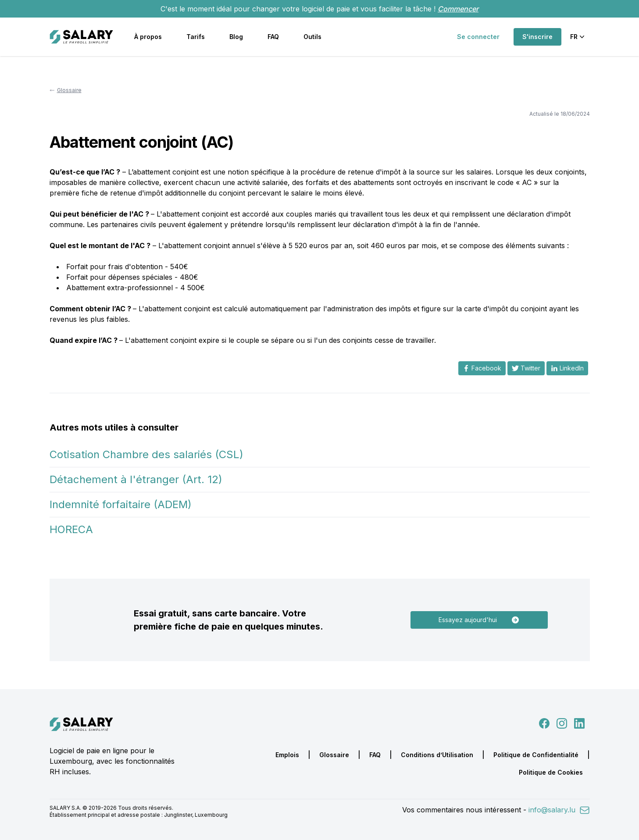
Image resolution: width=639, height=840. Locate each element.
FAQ (273, 37)
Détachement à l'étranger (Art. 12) (136, 479)
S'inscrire (537, 37)
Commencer (458, 9)
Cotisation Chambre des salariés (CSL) (146, 454)
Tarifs (196, 37)
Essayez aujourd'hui (479, 620)
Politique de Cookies (551, 772)
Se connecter (478, 37)
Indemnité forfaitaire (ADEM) (121, 504)
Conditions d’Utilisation (437, 755)
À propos (148, 37)
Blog (236, 37)
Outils (312, 37)
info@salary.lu (559, 810)
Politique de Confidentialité (536, 755)
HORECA (71, 529)
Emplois (287, 755)
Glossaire (334, 755)
